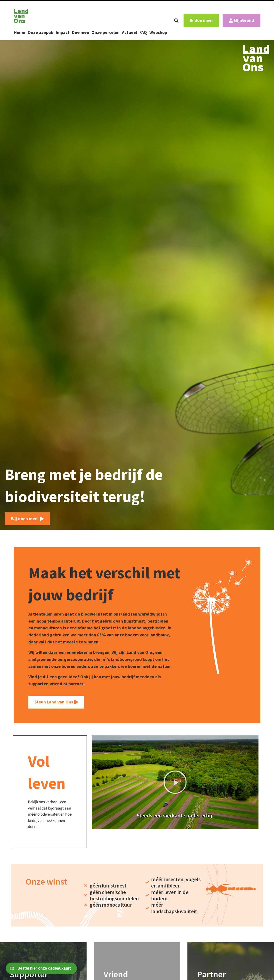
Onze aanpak (40, 32)
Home (20, 32)
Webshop (158, 32)
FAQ (143, 32)
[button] (176, 21)
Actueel (129, 32)
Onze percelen (105, 32)
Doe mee (81, 32)
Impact (63, 32)
